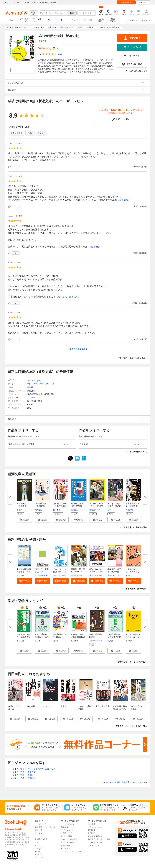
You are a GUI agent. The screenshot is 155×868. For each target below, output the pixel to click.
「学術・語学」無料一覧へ (135, 589)
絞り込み (34, 13)
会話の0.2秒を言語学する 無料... (24, 570)
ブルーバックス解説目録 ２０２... (60, 572)
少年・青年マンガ (24, 20)
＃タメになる (17, 133)
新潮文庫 (31, 391)
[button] (24, 520)
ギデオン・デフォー (97, 641)
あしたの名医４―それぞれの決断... (60, 506)
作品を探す (66, 827)
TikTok (38, 852)
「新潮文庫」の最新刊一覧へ (134, 527)
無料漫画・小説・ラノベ (45, 827)
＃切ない (41, 133)
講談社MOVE (77, 575)
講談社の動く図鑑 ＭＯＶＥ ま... (78, 572)
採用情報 (92, 830)
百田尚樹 (43, 41)
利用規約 (92, 833)
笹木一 (110, 510)
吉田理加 (129, 641)
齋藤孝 (19, 510)
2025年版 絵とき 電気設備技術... (24, 637)
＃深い (30, 133)
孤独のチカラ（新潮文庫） (23, 505)
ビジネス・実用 (34, 381)
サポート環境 (66, 836)
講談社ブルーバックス (62, 575)
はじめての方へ (133, 20)
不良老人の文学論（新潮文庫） (133, 505)
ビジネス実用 (100, 20)
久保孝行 (75, 641)
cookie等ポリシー (95, 843)
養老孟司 (93, 510)
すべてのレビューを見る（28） (133, 358)
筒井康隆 (129, 510)
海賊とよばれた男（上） (15, 708)
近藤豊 (56, 641)
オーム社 (20, 641)
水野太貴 (20, 575)
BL (49, 20)
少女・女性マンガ (37, 20)
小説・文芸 (87, 20)
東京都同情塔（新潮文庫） (77, 505)
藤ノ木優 (57, 510)
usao (128, 575)
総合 (11, 20)
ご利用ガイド (145, 20)
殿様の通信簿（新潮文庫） (41, 505)
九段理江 (75, 510)
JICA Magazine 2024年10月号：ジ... (96, 572)
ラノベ (75, 20)
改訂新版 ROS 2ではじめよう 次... (60, 637)
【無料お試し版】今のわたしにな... (133, 572)
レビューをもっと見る (77, 349)
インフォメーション (69, 843)
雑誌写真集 (113, 20)
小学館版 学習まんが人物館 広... (114, 572)
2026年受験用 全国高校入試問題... (42, 637)
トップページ (40, 824)
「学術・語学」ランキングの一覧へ (131, 662)
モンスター (48, 706)
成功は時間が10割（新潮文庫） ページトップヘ (125, 782)
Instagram (39, 849)
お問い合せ (66, 846)
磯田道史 (38, 510)
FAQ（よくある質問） (70, 839)
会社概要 (92, 824)
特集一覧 (39, 830)
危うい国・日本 (103, 706)
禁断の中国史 (31, 706)
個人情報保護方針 (95, 836)
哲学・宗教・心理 (47, 384)
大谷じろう (112, 575)
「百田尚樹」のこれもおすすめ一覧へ (130, 726)
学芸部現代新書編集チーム (46, 575)
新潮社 (30, 387)
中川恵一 (102, 510)
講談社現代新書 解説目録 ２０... (43, 570)
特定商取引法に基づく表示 (99, 839)
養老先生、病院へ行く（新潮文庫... (96, 506)
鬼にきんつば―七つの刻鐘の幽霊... (114, 506)
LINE (37, 842)
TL (62, 20)
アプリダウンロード (69, 830)
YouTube (39, 855)
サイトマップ (94, 846)
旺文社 (38, 641)
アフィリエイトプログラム (72, 852)
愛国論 (63, 706)
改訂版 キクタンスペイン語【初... (133, 636)
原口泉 (121, 575)
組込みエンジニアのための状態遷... (78, 637)
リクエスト (66, 849)
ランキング (40, 833)
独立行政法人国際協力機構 (100, 575)
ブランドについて (95, 827)
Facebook (39, 858)
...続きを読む (124, 200)
